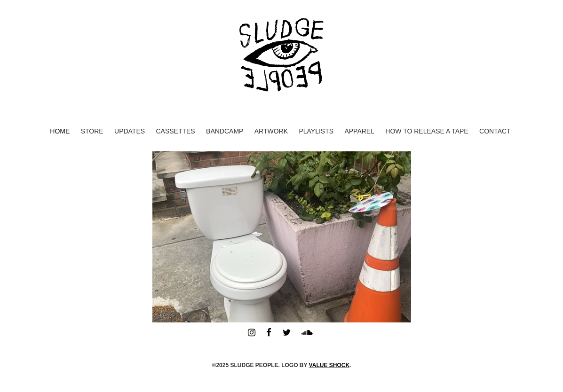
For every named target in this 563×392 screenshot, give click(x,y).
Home (60, 131)
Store (92, 131)
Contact (495, 131)
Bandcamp (225, 131)
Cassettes (175, 131)
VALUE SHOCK (329, 365)
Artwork (271, 131)
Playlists (316, 131)
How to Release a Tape (427, 131)
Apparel (359, 131)
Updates (130, 131)
